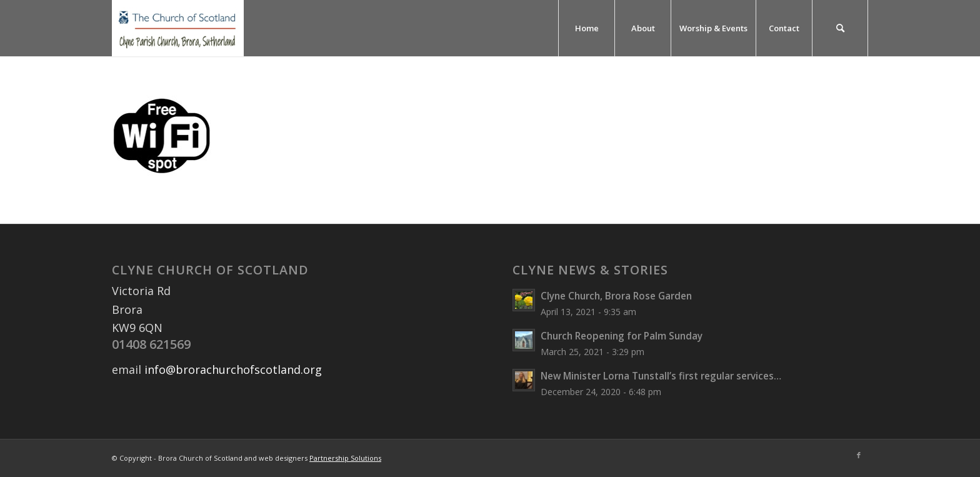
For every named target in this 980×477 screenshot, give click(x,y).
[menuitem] (586, 28)
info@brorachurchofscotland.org (233, 369)
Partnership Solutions (345, 458)
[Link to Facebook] (859, 455)
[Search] (840, 28)
